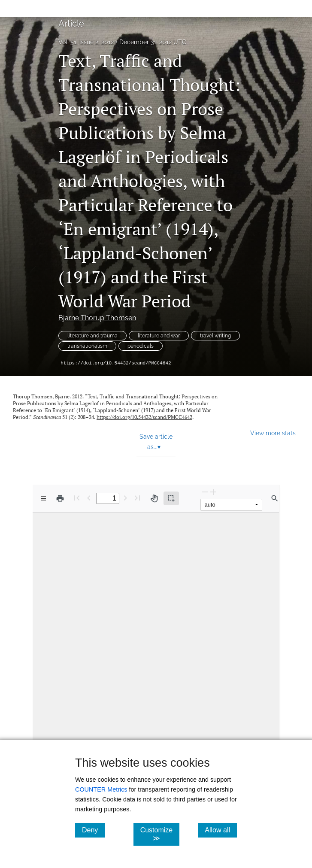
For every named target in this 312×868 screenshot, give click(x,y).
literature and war (159, 336)
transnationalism (87, 346)
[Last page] (137, 498)
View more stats (273, 433)
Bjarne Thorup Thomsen (97, 318)
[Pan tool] (154, 498)
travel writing (215, 336)
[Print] (60, 498)
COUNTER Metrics (101, 789)
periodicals (141, 346)
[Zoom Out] (205, 492)
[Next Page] (125, 498)
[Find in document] (275, 498)
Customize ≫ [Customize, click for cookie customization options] (160, 834)
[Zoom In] (213, 492)
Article (71, 24)
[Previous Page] (89, 498)
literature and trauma (92, 336)
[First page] (77, 498)
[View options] (43, 498)
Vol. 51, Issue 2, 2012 (86, 42)
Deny (93, 830)
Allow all (221, 830)
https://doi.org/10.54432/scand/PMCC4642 (116, 363)
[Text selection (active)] (171, 498)
